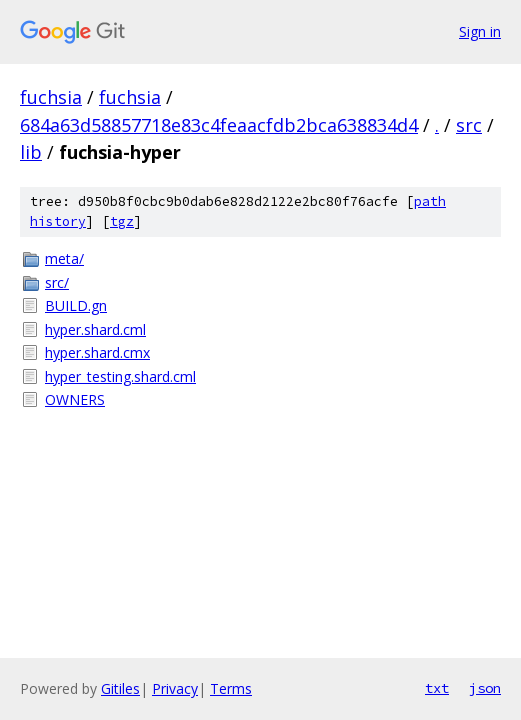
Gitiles (120, 688)
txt (437, 688)
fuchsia (51, 97)
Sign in (480, 31)
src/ (57, 282)
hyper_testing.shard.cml (120, 376)
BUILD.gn (76, 305)
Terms (231, 688)
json (485, 688)
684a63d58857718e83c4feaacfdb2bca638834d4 (219, 125)
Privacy (175, 688)
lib (31, 152)
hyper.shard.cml (95, 329)
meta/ (64, 258)
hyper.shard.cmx (97, 352)
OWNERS (75, 399)
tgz (122, 221)
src (469, 125)
